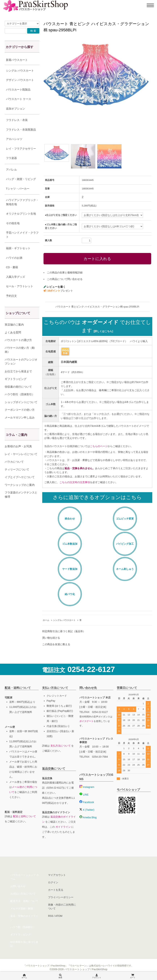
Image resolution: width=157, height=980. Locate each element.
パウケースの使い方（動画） (20, 350)
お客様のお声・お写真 (18, 446)
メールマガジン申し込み (20, 417)
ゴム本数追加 (70, 544)
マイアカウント (57, 875)
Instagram (87, 787)
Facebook (87, 802)
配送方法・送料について (24, 901)
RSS (51, 916)
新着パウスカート (17, 60)
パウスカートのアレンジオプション (21, 362)
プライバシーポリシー (61, 897)
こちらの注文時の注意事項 (75, 482)
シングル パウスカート (64, 620)
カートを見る (56, 890)
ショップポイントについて (21, 402)
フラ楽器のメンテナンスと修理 (21, 495)
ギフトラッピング (16, 379)
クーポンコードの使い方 (20, 410)
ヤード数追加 (70, 569)
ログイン (53, 882)
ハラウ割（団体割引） (23, 927)
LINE (84, 795)
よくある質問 (13, 332)
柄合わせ (70, 519)
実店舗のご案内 (14, 325)
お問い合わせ (18, 886)
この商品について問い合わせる (65, 279)
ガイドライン (63, 827)
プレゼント (58, 291)
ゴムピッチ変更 (125, 519)
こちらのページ (99, 446)
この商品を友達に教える (56, 644)
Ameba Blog (88, 817)
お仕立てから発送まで (18, 371)
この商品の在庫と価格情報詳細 (65, 273)
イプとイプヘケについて (20, 477)
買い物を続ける (51, 638)
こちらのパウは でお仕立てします (97, 326)
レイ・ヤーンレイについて (21, 454)
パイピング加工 (125, 544)
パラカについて (14, 462)
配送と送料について (24, 816)
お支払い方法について (23, 894)
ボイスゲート (86, 721)
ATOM (59, 916)
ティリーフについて (17, 469)
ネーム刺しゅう (125, 569)
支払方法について (61, 746)
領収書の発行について (18, 387)
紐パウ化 (70, 594)
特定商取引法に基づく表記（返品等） (64, 631)
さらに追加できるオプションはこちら (97, 497)
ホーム (46, 620)
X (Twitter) (87, 810)
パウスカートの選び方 (18, 340)
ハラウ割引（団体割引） (20, 394)
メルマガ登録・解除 (22, 908)
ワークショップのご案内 (20, 485)
